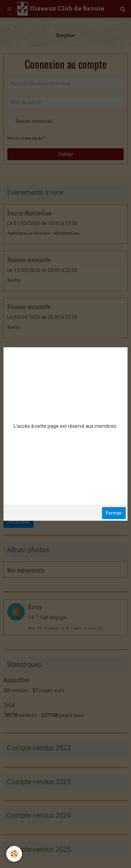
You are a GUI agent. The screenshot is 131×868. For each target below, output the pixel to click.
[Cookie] (14, 854)
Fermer (114, 513)
